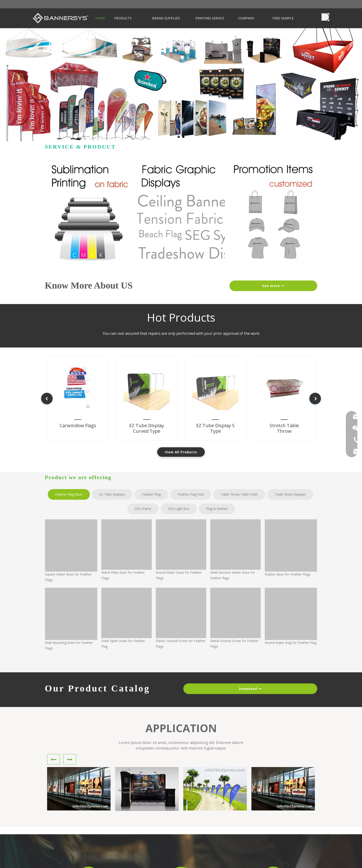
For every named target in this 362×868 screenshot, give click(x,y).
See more (273, 286)
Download (250, 689)
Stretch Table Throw (285, 421)
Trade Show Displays (290, 494)
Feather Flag (151, 494)
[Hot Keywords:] (325, 17)
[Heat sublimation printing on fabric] (89, 213)
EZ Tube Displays (112, 494)
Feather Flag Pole (191, 494)
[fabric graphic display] (181, 213)
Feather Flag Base (69, 494)
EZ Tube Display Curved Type (142, 421)
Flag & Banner (217, 509)
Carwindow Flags (72, 421)
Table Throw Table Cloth (239, 494)
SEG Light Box (179, 509)
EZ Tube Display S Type (218, 421)
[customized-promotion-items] (273, 213)
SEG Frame (143, 509)
